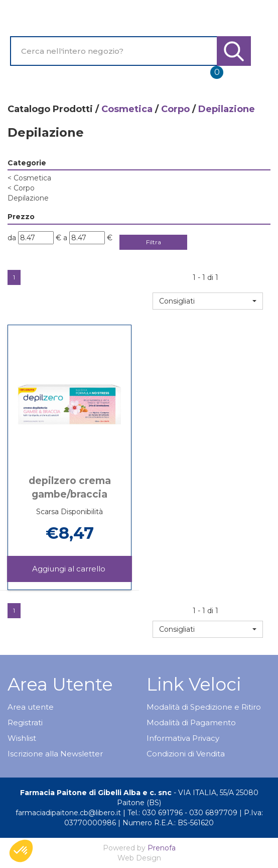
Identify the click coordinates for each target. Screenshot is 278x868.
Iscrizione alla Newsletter (55, 754)
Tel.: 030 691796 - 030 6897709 (182, 813)
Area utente (31, 707)
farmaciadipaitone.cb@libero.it (68, 813)
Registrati (25, 722)
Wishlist (22, 738)
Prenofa (162, 848)
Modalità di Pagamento (191, 722)
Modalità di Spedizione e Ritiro (204, 707)
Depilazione (28, 198)
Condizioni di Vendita (186, 754)
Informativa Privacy (183, 738)
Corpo (175, 109)
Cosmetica (127, 109)
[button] (208, 301)
